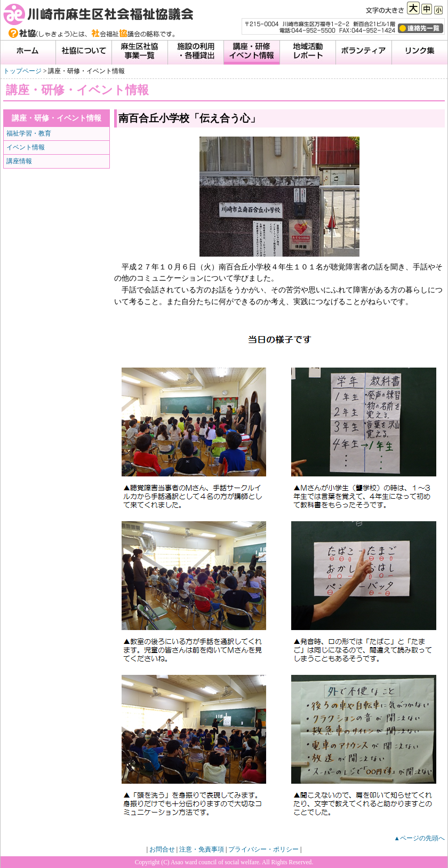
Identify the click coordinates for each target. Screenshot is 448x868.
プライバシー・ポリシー (263, 849)
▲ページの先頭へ (419, 838)
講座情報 (19, 161)
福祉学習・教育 (29, 133)
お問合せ (162, 849)
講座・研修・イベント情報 (57, 118)
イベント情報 (26, 147)
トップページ (22, 71)
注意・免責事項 (202, 849)
